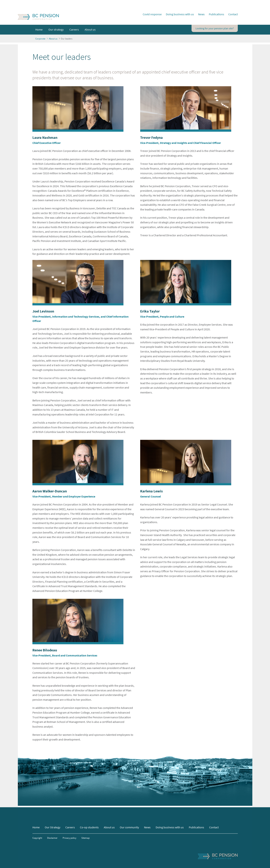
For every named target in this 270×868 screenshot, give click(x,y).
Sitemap (85, 838)
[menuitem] (39, 30)
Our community (129, 827)
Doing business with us (180, 14)
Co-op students (89, 827)
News (201, 14)
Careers (70, 827)
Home (36, 827)
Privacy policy (69, 838)
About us (109, 827)
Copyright (37, 838)
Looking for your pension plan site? (215, 28)
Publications (216, 14)
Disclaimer (52, 838)
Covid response (152, 14)
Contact (233, 14)
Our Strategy (53, 827)
